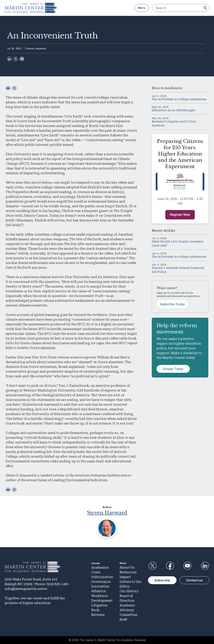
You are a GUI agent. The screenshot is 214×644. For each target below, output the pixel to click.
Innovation (100, 586)
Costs (96, 572)
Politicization (102, 577)
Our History (129, 591)
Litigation (99, 605)
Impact (125, 577)
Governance (101, 582)
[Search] (205, 8)
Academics (173, 88)
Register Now (180, 215)
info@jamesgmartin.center (26, 589)
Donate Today (173, 369)
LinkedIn (205, 566)
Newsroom (128, 572)
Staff (123, 619)
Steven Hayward (36, 48)
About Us (127, 568)
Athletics (99, 591)
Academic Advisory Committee (128, 610)
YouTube (187, 566)
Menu (142, 8)
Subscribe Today (172, 304)
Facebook (170, 566)
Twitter (152, 566)
